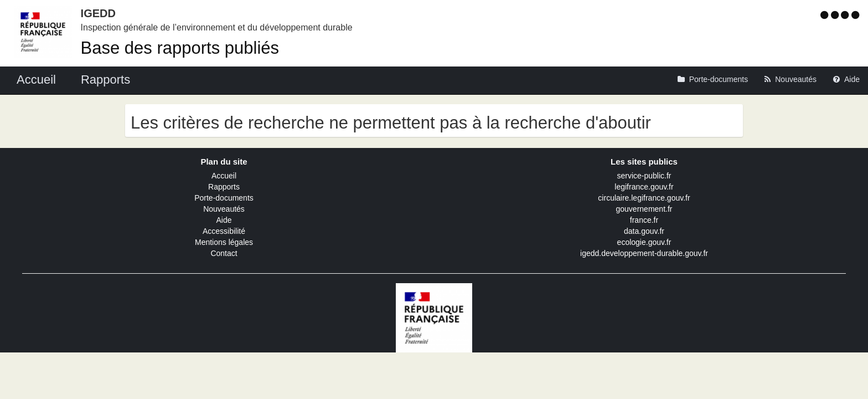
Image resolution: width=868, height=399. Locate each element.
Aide (224, 220)
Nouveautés (224, 209)
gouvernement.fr (644, 209)
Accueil (224, 176)
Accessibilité (224, 231)
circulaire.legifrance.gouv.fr (644, 198)
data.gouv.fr (644, 231)
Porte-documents (224, 198)
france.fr (644, 220)
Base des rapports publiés (180, 48)
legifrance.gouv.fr (644, 187)
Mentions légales (224, 242)
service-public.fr (644, 176)
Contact (224, 253)
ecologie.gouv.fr (644, 242)
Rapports (224, 187)
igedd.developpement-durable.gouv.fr (644, 253)
